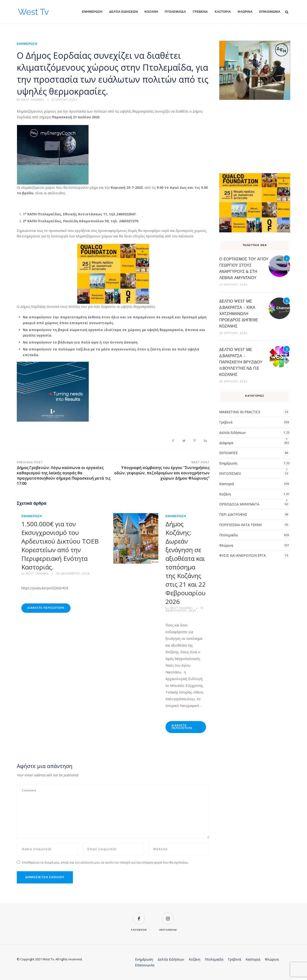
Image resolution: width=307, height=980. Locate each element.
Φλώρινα (245, 12)
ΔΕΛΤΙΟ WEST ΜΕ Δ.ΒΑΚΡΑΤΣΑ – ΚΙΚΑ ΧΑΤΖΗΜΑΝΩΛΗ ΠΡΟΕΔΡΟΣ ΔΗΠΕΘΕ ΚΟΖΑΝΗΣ (239, 314)
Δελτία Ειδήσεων (124, 12)
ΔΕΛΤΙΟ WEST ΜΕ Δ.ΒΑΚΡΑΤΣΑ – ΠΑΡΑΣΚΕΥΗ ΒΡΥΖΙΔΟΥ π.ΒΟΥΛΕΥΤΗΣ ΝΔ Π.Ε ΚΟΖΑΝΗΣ (241, 362)
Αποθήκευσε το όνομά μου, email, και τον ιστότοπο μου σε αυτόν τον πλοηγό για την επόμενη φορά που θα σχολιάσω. (105, 863)
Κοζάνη (151, 12)
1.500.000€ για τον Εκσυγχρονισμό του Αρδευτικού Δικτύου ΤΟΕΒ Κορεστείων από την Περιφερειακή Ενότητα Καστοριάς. (60, 545)
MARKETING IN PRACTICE (240, 412)
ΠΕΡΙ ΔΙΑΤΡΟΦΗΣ (233, 514)
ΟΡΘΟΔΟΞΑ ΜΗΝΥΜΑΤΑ (239, 504)
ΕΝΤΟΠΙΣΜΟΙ (230, 473)
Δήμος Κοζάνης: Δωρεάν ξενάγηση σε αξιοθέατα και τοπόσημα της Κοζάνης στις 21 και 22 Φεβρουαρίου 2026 (186, 563)
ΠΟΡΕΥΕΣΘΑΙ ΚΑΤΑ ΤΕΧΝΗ (240, 525)
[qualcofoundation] (113, 273)
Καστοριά (223, 12)
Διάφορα (226, 443)
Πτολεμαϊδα (175, 12)
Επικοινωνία (270, 12)
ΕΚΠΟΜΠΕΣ (229, 453)
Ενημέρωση (92, 12)
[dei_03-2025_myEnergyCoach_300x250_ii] (53, 154)
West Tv (33, 12)
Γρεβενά (200, 12)
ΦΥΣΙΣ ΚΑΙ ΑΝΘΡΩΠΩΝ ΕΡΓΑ (242, 555)
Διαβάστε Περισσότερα (46, 608)
